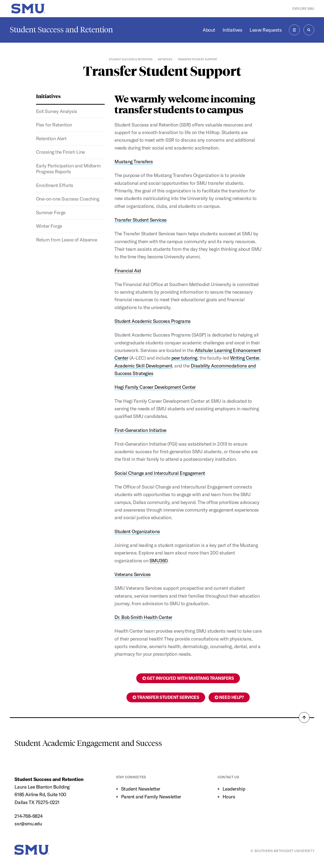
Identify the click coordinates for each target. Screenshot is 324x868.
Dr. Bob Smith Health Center (143, 617)
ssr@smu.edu (28, 824)
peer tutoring (184, 358)
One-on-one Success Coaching (68, 199)
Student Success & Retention (131, 59)
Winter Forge (49, 226)
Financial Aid (128, 270)
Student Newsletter (141, 789)
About (209, 30)
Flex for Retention (54, 125)
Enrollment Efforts (55, 185)
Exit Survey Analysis (57, 111)
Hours (229, 797)
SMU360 (158, 560)
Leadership (234, 789)
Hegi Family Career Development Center (155, 387)
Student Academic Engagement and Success (88, 743)
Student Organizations (137, 531)
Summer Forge (51, 212)
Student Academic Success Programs (153, 321)
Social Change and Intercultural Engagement (160, 473)
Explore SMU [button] (303, 9)
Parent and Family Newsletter (151, 797)
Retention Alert (51, 138)
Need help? (229, 697)
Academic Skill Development (143, 366)
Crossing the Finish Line (60, 152)
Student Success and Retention (61, 30)
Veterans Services (133, 574)
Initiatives (232, 30)
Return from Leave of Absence (67, 240)
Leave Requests (266, 30)
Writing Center (245, 358)
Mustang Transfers (134, 161)
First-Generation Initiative (140, 430)
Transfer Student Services (141, 220)
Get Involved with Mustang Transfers (188, 678)
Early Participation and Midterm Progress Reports (68, 169)
